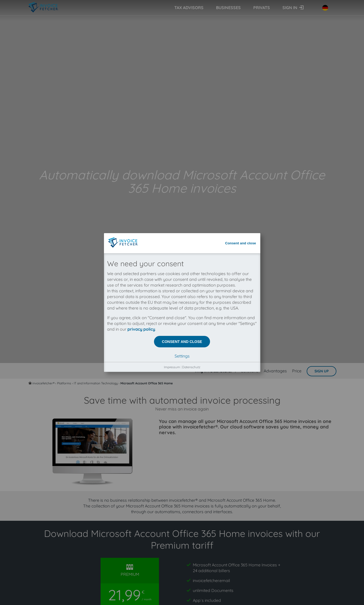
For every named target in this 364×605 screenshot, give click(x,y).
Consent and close (241, 35)
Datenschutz (191, 158)
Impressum (172, 158)
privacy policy (141, 120)
